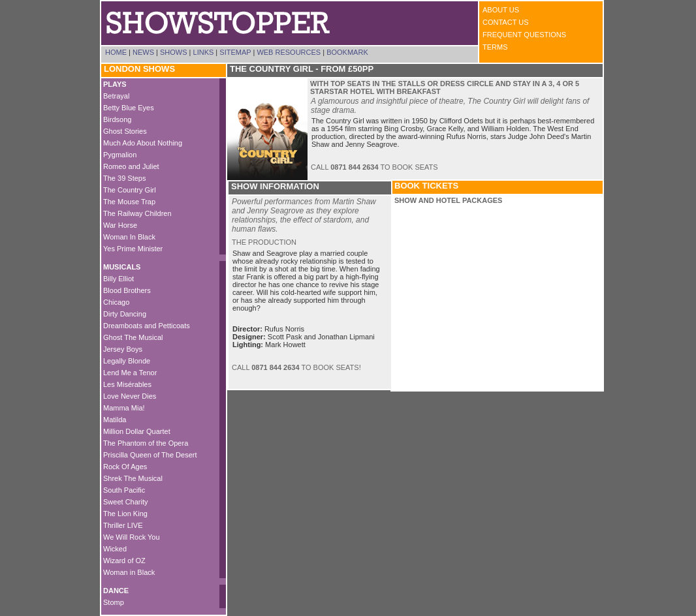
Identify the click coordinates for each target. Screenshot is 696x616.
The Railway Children (137, 213)
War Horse (120, 225)
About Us (501, 10)
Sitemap (235, 52)
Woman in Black (129, 572)
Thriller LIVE (123, 525)
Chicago (116, 302)
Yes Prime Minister (133, 249)
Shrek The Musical (133, 478)
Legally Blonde (127, 361)
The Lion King (125, 514)
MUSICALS (122, 267)
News (143, 52)
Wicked (115, 549)
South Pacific (124, 490)
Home (116, 52)
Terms (495, 47)
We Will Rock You (132, 537)
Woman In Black (129, 237)
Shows (174, 52)
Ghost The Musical (133, 337)
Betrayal (116, 96)
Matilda (115, 420)
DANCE (116, 591)
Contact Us (506, 22)
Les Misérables (127, 384)
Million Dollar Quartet (137, 431)
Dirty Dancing (125, 314)
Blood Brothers (127, 290)
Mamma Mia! (124, 408)
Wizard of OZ (124, 561)
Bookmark (347, 52)
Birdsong (117, 119)
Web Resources (289, 52)
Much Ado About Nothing (143, 143)
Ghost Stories (125, 131)
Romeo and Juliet (131, 166)
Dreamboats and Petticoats (147, 326)
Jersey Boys (123, 349)
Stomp (114, 602)
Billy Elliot (119, 279)
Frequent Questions (524, 35)
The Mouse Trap (129, 202)
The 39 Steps (124, 178)
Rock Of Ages (125, 467)
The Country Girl (130, 190)
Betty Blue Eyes (129, 108)
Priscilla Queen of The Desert (150, 455)
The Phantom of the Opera (146, 443)
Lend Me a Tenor (130, 373)
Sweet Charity (125, 502)
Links (204, 52)
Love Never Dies (130, 396)
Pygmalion (120, 155)
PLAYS (115, 84)
